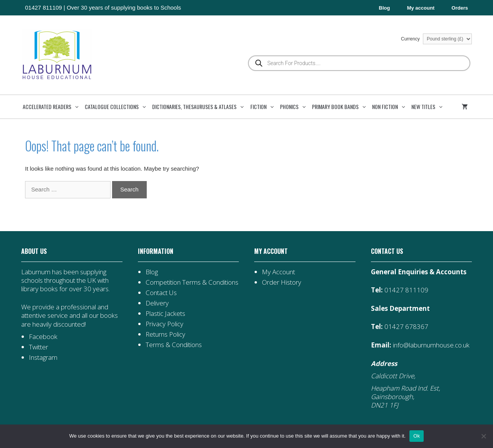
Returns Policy (165, 334)
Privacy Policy (164, 324)
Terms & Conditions (174, 345)
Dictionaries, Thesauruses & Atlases (200, 107)
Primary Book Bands (341, 107)
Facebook (43, 336)
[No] (483, 436)
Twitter (39, 347)
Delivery (157, 303)
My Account (278, 272)
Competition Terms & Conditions (192, 282)
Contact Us (161, 293)
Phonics (295, 107)
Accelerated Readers (53, 107)
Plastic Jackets (165, 313)
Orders (460, 8)
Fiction (264, 107)
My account (421, 8)
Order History (282, 282)
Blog (385, 8)
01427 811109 (44, 8)
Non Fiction (391, 107)
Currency (436, 39)
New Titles (429, 107)
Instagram (43, 357)
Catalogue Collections (118, 107)
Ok (417, 436)
